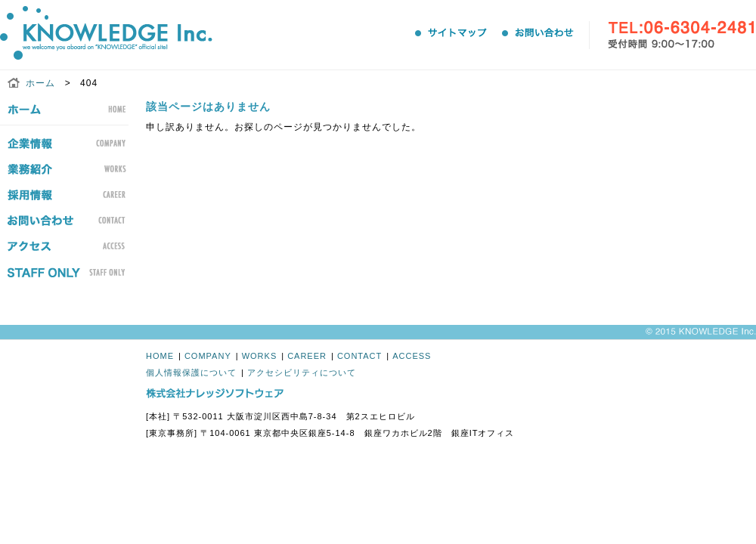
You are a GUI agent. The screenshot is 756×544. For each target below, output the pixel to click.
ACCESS (412, 356)
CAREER (307, 356)
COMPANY (208, 356)
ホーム (40, 83)
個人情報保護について (191, 372)
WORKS (260, 356)
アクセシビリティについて (302, 372)
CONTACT (359, 356)
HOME (160, 356)
